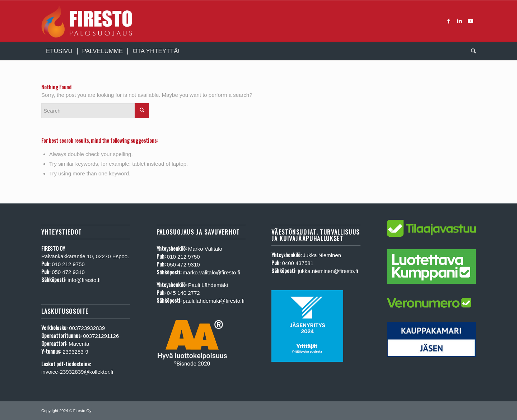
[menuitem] (59, 51)
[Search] (471, 51)
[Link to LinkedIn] (460, 21)
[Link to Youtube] (470, 21)
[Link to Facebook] (449, 21)
